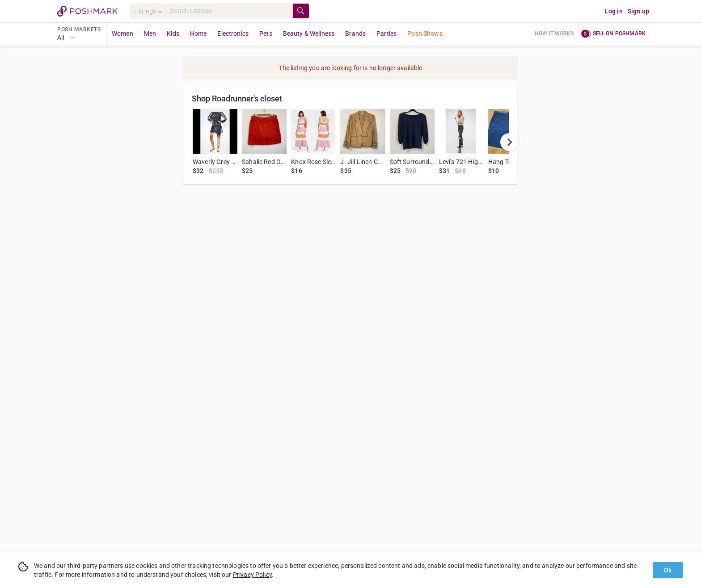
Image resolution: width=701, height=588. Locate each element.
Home (198, 34)
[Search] (229, 11)
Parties (386, 34)
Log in (614, 11)
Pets (266, 34)
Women (122, 34)
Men (150, 34)
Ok (668, 570)
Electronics (233, 34)
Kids (173, 34)
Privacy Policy (252, 575)
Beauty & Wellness (309, 34)
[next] (509, 142)
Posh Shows (425, 34)
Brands (355, 34)
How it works (554, 34)
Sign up (638, 11)
